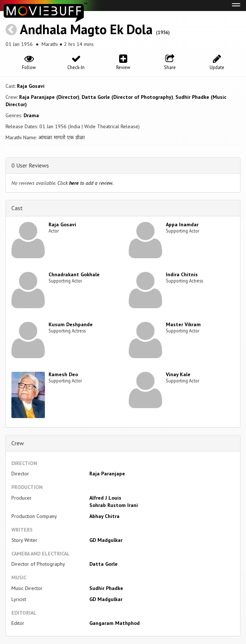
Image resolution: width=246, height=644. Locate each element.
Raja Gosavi (31, 86)
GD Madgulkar (106, 540)
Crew (18, 443)
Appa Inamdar (182, 224)
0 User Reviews (30, 165)
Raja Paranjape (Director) (49, 97)
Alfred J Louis (105, 498)
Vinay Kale (178, 374)
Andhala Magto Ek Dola (86, 29)
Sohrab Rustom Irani (114, 505)
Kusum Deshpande (71, 324)
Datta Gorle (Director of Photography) (127, 97)
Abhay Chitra (104, 516)
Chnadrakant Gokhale (74, 274)
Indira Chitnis (182, 274)
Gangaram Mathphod (115, 623)
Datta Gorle (104, 564)
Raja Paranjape (107, 474)
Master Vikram (183, 324)
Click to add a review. (85, 183)
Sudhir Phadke (106, 588)
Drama (31, 115)
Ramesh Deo (63, 374)
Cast (17, 208)
